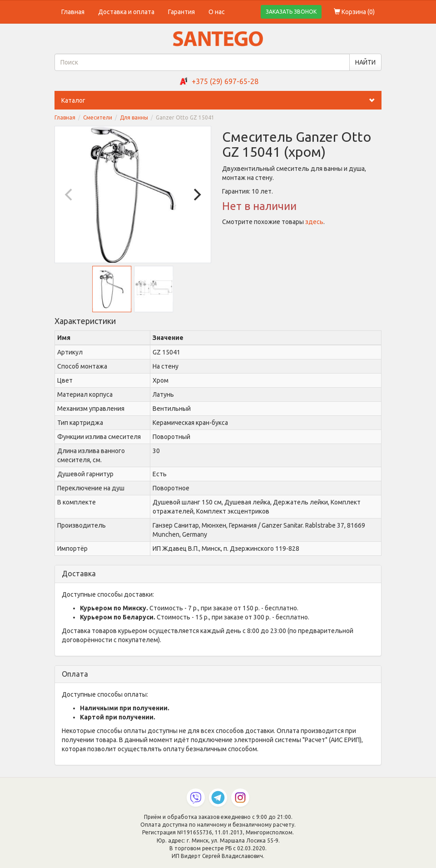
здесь (314, 222)
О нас (217, 12)
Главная (73, 12)
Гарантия (181, 12)
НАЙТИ (365, 62)
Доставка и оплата (126, 12)
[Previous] (69, 195)
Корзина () (354, 12)
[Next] (196, 195)
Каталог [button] (221, 100)
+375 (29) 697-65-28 (225, 81)
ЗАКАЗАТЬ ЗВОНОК (291, 12)
